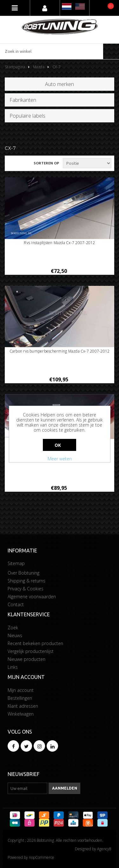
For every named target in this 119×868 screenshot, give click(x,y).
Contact (16, 604)
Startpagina (15, 67)
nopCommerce (42, 857)
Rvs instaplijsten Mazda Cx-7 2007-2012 (59, 243)
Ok (58, 445)
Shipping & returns (26, 581)
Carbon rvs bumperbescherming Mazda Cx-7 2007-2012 (60, 351)
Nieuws (15, 635)
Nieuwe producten (26, 659)
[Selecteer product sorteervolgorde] (87, 163)
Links (13, 667)
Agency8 (104, 849)
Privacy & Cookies (26, 589)
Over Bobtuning (23, 573)
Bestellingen (20, 698)
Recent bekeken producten (35, 643)
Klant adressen (23, 706)
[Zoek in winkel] (52, 51)
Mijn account (21, 690)
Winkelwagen (21, 714)
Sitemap (16, 563)
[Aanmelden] (27, 788)
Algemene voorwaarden (32, 597)
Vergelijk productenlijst (31, 651)
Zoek (13, 628)
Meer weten (60, 459)
